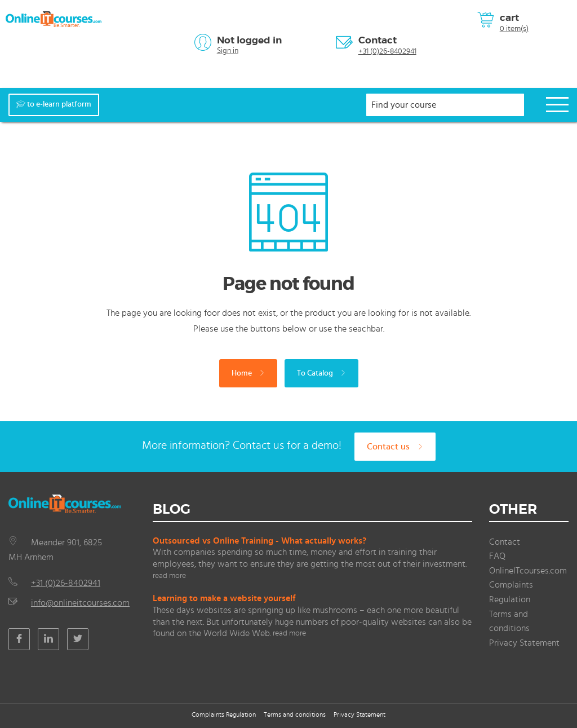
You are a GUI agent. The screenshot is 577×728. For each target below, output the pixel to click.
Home (248, 373)
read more (169, 576)
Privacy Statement (524, 643)
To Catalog (321, 373)
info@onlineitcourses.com (80, 603)
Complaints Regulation (224, 714)
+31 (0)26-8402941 (387, 51)
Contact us (395, 447)
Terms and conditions (295, 714)
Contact (378, 40)
